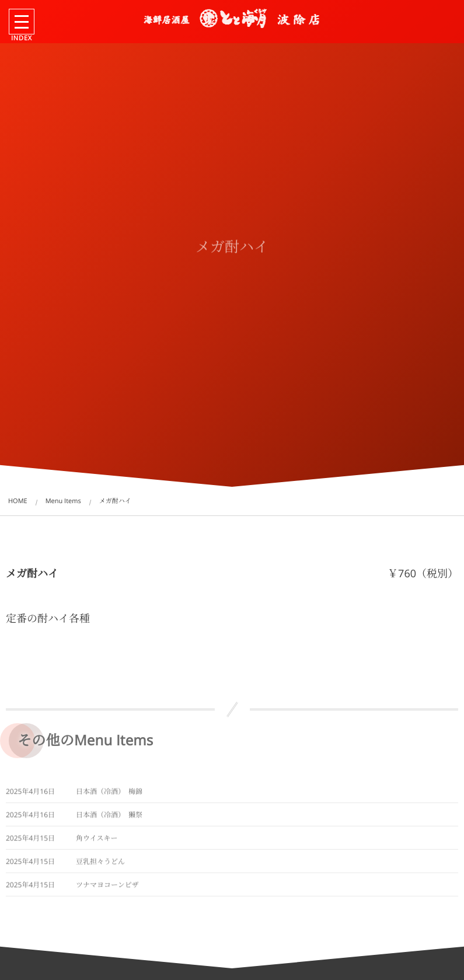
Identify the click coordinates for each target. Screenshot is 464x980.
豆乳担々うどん (100, 864)
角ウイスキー (97, 841)
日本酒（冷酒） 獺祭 (109, 817)
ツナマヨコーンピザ (107, 887)
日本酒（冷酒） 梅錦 (109, 794)
